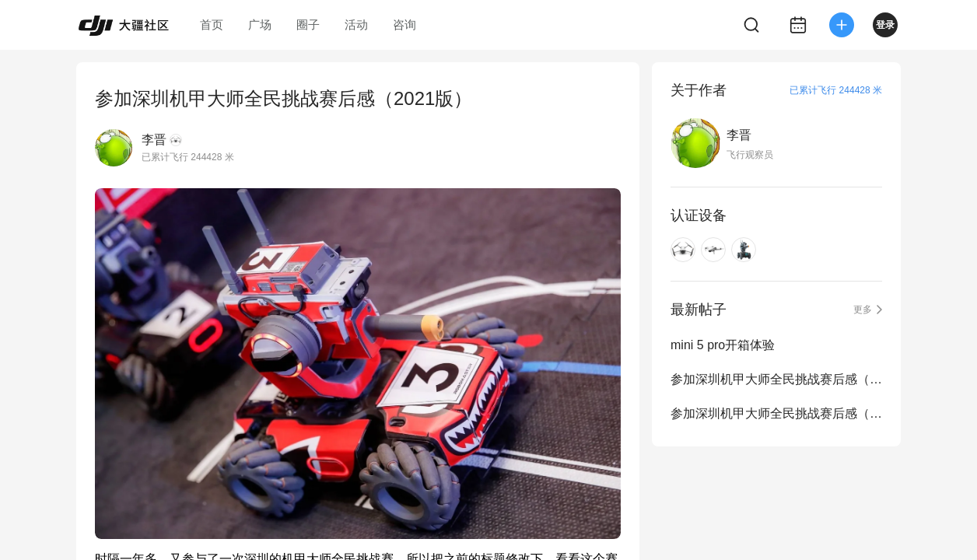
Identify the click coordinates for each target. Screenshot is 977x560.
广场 (260, 24)
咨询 (404, 24)
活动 (356, 24)
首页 (212, 24)
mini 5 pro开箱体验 (723, 345)
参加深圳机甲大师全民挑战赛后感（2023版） (776, 379)
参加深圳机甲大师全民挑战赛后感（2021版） (776, 413)
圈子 (308, 24)
